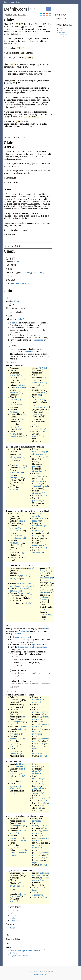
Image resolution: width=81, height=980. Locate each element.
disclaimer (14, 920)
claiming (25, 631)
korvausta (15, 896)
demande (14, 591)
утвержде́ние (38, 486)
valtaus (13, 531)
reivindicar (37, 700)
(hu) (17, 426)
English (61, 18)
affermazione (38, 454)
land (46, 644)
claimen (13, 724)
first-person (15, 950)
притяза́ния (37, 407)
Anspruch (14, 412)
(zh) (14, 457)
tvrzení (19, 465)
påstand (35, 466)
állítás (12, 490)
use (39, 644)
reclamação (44, 578)
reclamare (14, 751)
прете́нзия (36, 400)
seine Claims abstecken (20, 283)
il (10, 855)
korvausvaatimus (25, 583)
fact (24, 640)
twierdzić (36, 766)
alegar (35, 771)
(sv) (41, 436)
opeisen (19, 722)
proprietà (36, 521)
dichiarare (14, 786)
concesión (36, 545)
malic (12, 928)
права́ (34, 414)
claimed (18, 634)
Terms (46, 975)
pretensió (21, 385)
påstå (43, 803)
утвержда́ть (38, 788)
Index (18, 2)
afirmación (37, 493)
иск (41, 590)
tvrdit (19, 764)
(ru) (43, 400)
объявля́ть (37, 731)
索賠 (21, 576)
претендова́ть (38, 712)
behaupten (14, 774)
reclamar (36, 702)
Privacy (36, 975)
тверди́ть (36, 793)
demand (15, 323)
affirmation (15, 473)
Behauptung (15, 477)
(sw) (44, 431)
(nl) (20, 392)
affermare (14, 788)
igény (12, 426)
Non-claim (62, 33)
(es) (44, 429)
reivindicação (38, 383)
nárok (19, 387)
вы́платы (44, 600)
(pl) (43, 378)
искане (13, 375)
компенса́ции (38, 880)
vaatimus (14, 400)
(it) (18, 434)
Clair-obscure (63, 35)
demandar (36, 895)
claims (20, 319)
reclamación (37, 429)
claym (12, 312)
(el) (24, 414)
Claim (17, 301)
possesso (15, 855)
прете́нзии (37, 719)
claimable (14, 911)
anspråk (35, 436)
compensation (37, 340)
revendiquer (15, 734)
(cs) (23, 387)
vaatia (20, 729)
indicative (38, 950)
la (26, 850)
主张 (19, 457)
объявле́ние (38, 481)
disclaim (13, 918)
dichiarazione (38, 452)
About (41, 975)
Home (5, 2)
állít (22, 781)
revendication (16, 538)
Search (12, 2)
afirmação (36, 471)
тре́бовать (45, 873)
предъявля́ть (43, 717)
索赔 (19, 886)
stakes (30, 351)
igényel (13, 744)
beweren (20, 766)
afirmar (35, 774)
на (46, 714)
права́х (37, 741)
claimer (13, 916)
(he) (23, 776)
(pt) (45, 383)
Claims (27, 273)
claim (16, 262)
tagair (35, 748)
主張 (43, 457)
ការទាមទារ (43, 368)
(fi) (19, 400)
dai (41, 431)
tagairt (35, 424)
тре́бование (45, 597)
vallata (13, 833)
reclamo (13, 434)
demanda (43, 614)
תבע (20, 840)
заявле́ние (37, 476)
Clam (61, 31)
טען (19, 776)
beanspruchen (16, 739)
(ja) (47, 457)
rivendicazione (16, 436)
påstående (36, 501)
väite (19, 468)
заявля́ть (45, 724)
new (20, 640)
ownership (24, 637)
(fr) (22, 405)
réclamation (15, 405)
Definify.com (37, 971)
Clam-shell (62, 37)
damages (14, 342)
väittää (20, 769)
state (15, 640)
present (31, 950)
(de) (20, 412)
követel (13, 746)
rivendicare (15, 753)
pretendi (23, 727)
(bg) (18, 375)
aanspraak (14, 392)
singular (24, 950)
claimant (14, 913)
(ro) (41, 390)
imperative (14, 955)
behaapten (14, 793)
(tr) (39, 808)
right (33, 644)
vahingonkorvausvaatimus (21, 586)
